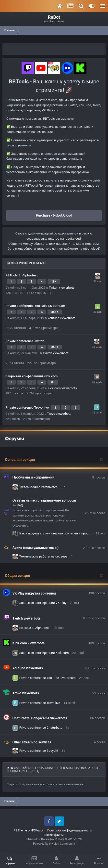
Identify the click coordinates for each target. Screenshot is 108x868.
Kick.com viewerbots (62, 388)
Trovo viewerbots (59, 414)
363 (55, 347)
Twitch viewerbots (62, 288)
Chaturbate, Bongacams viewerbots (40, 718)
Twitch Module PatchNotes (38, 487)
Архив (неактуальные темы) (36, 548)
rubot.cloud (73, 239)
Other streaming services (32, 742)
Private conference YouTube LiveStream (35, 306)
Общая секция (18, 576)
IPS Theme (20, 830)
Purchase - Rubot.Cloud (54, 215)
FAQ (20, 505)
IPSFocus (37, 830)
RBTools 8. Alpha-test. (22, 275)
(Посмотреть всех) (23, 771)
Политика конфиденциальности (69, 830)
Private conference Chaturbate (41, 728)
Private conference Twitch (25, 341)
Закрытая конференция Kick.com (31, 376)
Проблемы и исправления (34, 477)
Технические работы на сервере (43, 556)
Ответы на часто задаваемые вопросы (44, 500)
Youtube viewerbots (61, 318)
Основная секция (20, 460)
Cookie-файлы (54, 835)
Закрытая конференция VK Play (43, 603)
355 (55, 312)
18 (54, 282)
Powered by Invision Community (54, 844)
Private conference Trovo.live (27, 407)
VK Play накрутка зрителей (34, 593)
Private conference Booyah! (39, 751)
